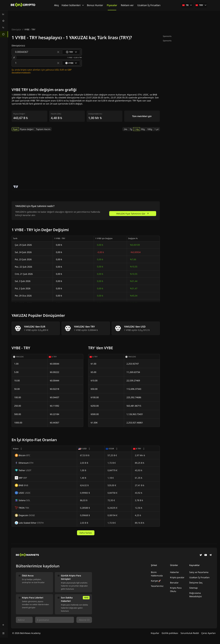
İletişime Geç (196, 583)
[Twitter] (201, 555)
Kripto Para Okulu (176, 589)
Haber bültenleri (73, 5)
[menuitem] (4, 14)
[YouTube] (206, 555)
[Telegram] (211, 555)
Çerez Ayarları (209, 633)
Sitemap (193, 588)
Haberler (175, 572)
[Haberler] (23, 5)
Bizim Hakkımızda (157, 574)
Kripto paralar (177, 577)
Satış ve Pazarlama (199, 572)
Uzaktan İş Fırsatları (199, 577)
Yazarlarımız (157, 586)
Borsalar (174, 583)
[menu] (4, 24)
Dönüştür (16, 29)
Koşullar (155, 633)
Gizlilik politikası (170, 633)
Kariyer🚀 (156, 581)
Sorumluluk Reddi (190, 633)
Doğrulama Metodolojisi (196, 595)
